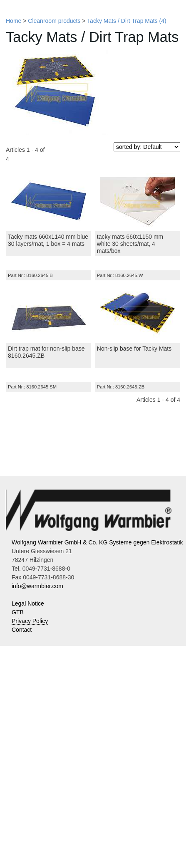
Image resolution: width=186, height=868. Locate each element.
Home (14, 21)
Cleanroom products (54, 21)
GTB (18, 612)
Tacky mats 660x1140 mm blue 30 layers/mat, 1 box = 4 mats (48, 240)
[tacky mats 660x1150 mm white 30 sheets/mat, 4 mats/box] (138, 201)
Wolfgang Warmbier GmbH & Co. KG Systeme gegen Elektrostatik (97, 542)
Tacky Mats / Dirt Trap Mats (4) (127, 21)
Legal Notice (28, 603)
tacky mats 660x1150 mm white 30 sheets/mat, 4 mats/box (130, 244)
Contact (22, 630)
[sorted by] (147, 147)
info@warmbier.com (37, 586)
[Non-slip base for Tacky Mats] (138, 313)
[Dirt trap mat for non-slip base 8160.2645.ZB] (48, 313)
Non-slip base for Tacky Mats (134, 349)
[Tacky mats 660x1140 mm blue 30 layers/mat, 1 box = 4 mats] (48, 201)
